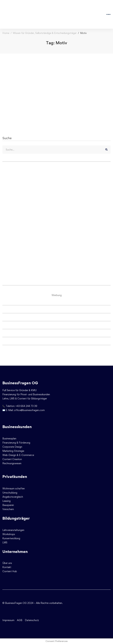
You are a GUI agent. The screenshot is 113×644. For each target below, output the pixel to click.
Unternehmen (15, 552)
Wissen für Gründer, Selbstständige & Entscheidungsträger (45, 33)
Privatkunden (15, 477)
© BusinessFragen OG (15, 603)
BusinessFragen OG (20, 383)
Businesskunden (17, 427)
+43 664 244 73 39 (26, 406)
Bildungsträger (16, 518)
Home (6, 33)
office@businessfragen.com (29, 410)
